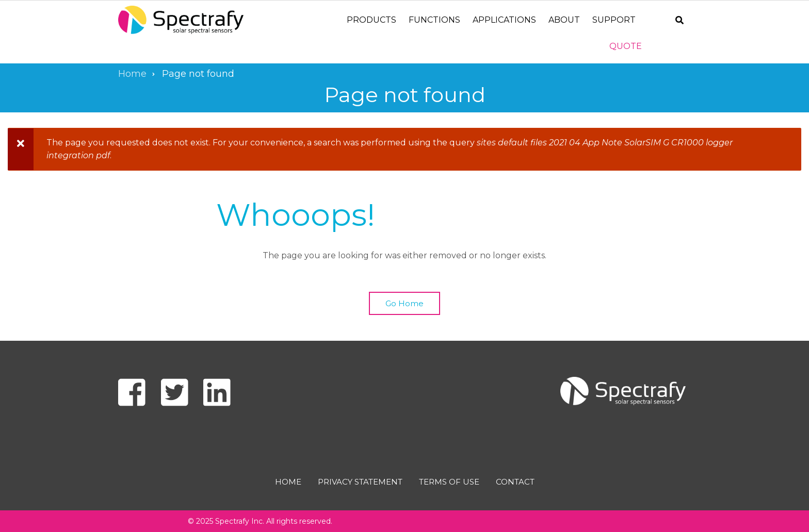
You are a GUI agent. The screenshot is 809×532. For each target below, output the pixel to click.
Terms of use (449, 482)
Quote (626, 46)
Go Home (405, 303)
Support (614, 20)
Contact (515, 482)
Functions (434, 20)
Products (371, 20)
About (564, 20)
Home (288, 482)
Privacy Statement (360, 482)
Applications (504, 20)
